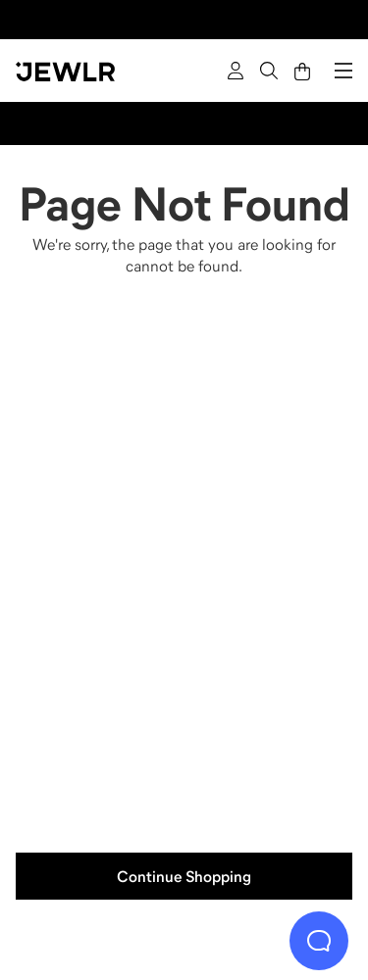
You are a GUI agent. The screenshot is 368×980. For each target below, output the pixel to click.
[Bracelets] (271, 696)
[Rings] (98, 433)
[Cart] (302, 71)
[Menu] (343, 71)
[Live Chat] (319, 941)
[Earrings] (98, 696)
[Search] (269, 71)
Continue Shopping (184, 876)
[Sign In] (236, 71)
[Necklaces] (271, 433)
